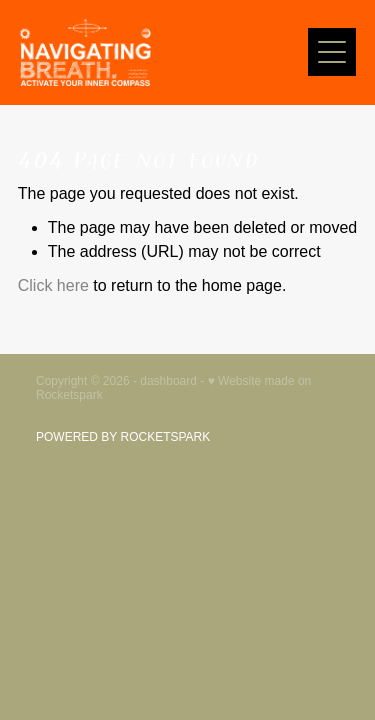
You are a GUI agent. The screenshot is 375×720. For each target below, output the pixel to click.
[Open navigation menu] (332, 52)
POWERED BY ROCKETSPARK (123, 437)
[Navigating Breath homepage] (164, 52)
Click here (53, 285)
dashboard (168, 381)
